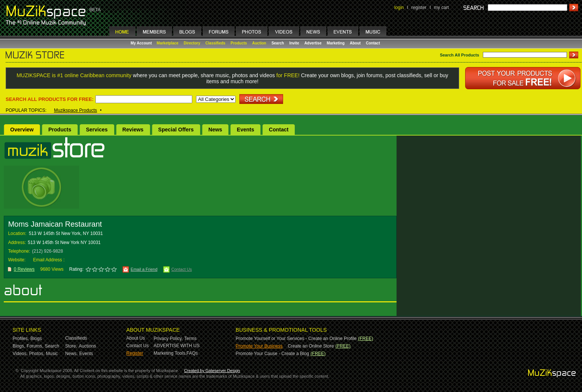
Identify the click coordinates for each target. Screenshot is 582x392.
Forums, (35, 346)
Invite (294, 43)
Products (239, 43)
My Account (142, 43)
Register (135, 353)
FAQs (192, 353)
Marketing (336, 43)
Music (52, 354)
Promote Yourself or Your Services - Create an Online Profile (296, 339)
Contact (373, 43)
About (355, 43)
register (419, 8)
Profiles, (21, 339)
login (399, 8)
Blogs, (19, 346)
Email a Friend (144, 269)
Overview (22, 130)
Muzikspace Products (75, 110)
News (215, 130)
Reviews (133, 130)
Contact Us (182, 269)
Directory (192, 43)
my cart (441, 8)
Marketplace (168, 43)
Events (245, 130)
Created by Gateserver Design (212, 371)
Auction (259, 43)
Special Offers (176, 130)
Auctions (87, 346)
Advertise (313, 43)
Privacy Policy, (168, 339)
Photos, (37, 354)
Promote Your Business (259, 346)
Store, (71, 346)
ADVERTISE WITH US (177, 346)
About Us (136, 338)
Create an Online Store (311, 346)
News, (71, 354)
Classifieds (215, 43)
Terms (191, 339)
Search (278, 43)
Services (97, 130)
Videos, (20, 354)
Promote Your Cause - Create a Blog (272, 354)
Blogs (36, 339)
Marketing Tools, (170, 353)
